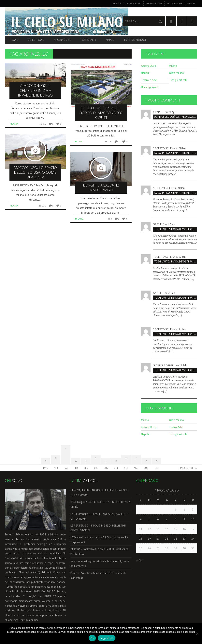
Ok (92, 638)
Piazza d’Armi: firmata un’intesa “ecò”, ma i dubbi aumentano (98, 575)
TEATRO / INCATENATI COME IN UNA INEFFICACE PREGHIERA (99, 552)
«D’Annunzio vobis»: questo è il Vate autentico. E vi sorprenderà (100, 540)
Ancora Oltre (154, 3)
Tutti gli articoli (135, 40)
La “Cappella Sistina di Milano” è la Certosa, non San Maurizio (176, 153)
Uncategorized (150, 87)
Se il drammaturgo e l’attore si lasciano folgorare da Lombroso (100, 563)
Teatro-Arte (88, 40)
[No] (197, 634)
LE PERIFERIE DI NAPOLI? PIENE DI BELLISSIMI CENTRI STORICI (98, 528)
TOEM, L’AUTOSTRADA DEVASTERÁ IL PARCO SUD (176, 229)
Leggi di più (107, 638)
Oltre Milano (133, 3)
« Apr (139, 560)
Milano (117, 3)
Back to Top (187, 468)
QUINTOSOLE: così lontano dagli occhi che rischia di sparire (176, 117)
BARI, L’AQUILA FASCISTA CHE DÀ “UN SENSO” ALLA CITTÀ (100, 504)
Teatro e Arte (174, 3)
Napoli (191, 3)
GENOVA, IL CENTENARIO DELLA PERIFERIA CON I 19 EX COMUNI (99, 492)
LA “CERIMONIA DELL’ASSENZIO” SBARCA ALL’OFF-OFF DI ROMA (99, 516)
